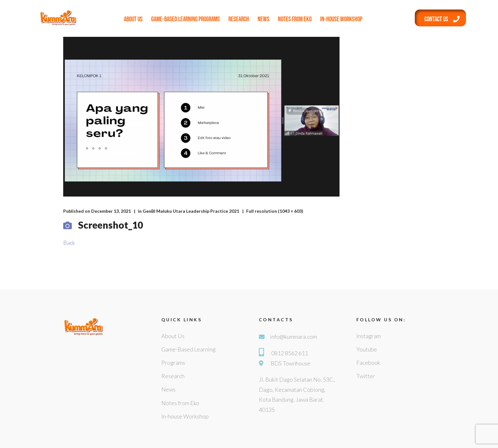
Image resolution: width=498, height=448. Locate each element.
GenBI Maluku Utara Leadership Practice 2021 (191, 211)
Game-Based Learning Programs (185, 19)
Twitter (366, 376)
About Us (133, 19)
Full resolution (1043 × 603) (275, 211)
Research (239, 19)
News (263, 19)
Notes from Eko (295, 19)
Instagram (369, 336)
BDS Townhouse (290, 363)
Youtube (367, 349)
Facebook (368, 363)
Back (69, 243)
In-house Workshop (341, 19)
